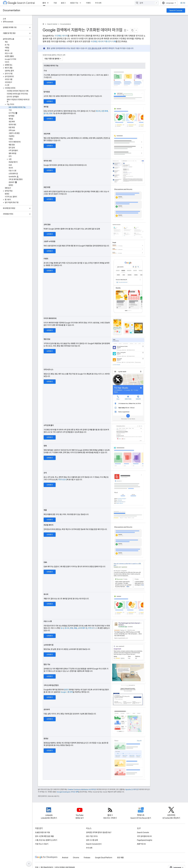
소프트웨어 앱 (82, 628)
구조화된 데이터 (61, 36)
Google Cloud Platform (104, 858)
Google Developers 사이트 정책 (68, 792)
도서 (62, 628)
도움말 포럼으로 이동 (43, 832)
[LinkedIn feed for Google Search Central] (49, 812)
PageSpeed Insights (145, 840)
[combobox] (147, 3)
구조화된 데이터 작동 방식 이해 (103, 42)
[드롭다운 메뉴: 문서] (49, 3)
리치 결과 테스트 (94, 48)
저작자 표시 (62, 480)
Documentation (12, 10)
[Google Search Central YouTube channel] (80, 812)
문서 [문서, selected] (44, 3)
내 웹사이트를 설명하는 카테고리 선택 (54, 55)
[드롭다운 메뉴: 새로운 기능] (81, 3)
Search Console (176, 10)
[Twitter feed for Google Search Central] (171, 812)
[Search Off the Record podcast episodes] (141, 812)
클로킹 (66, 690)
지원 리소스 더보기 (42, 844)
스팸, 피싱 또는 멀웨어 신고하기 (46, 840)
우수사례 (98, 3)
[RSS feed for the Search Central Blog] (110, 812)
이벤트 (88, 3)
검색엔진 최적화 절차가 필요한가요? (99, 832)
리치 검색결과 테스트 (144, 836)
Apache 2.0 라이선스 (132, 789)
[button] (16, 22)
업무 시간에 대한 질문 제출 (44, 836)
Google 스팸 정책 (67, 692)
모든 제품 (120, 858)
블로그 (63, 3)
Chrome (76, 858)
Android (65, 858)
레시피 (98, 111)
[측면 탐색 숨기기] (29, 864)
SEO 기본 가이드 (92, 836)
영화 (51, 113)
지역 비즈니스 (93, 628)
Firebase (87, 858)
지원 (55, 3)
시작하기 (50, 83)
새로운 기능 (74, 3)
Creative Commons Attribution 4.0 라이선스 (82, 789)
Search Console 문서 (94, 844)
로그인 (183, 3)
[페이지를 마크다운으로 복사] (132, 30)
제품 (75, 628)
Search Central (21, 3)
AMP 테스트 (141, 844)
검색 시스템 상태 (92, 840)
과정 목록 (105, 111)
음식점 (46, 113)
